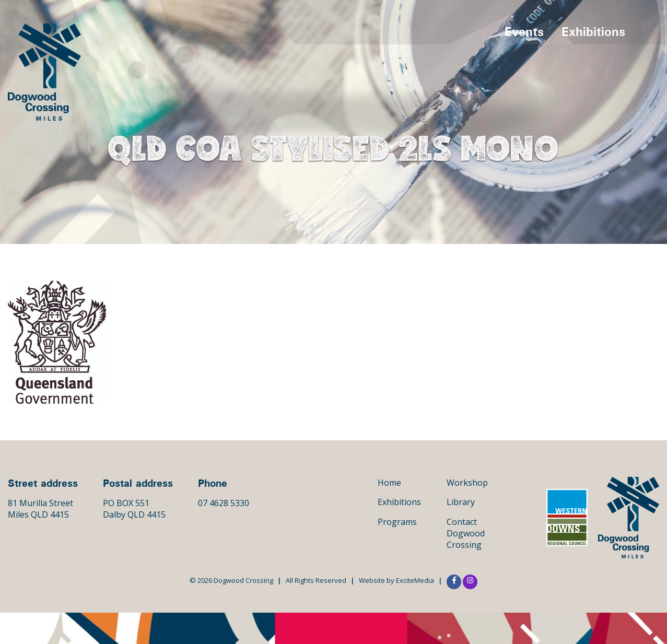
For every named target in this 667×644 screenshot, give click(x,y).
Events (524, 31)
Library (461, 502)
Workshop (467, 483)
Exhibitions (593, 31)
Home (389, 483)
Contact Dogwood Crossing (466, 534)
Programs (397, 522)
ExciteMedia (415, 580)
